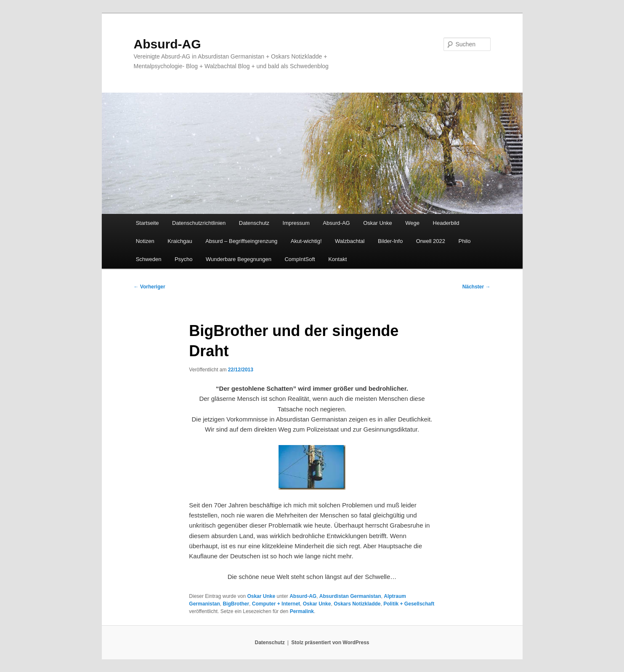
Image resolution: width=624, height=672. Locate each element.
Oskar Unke (378, 223)
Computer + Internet (276, 604)
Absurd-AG (167, 44)
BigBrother (236, 604)
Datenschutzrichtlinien (199, 223)
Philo (465, 241)
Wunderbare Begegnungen (239, 259)
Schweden (149, 259)
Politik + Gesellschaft (409, 604)
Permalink (302, 611)
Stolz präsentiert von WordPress (330, 643)
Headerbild (446, 223)
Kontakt (337, 259)
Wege (412, 223)
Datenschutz (254, 223)
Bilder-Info (390, 241)
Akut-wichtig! (306, 241)
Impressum (296, 223)
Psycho (184, 259)
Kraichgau (180, 241)
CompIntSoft (300, 259)
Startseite (147, 223)
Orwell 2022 (431, 241)
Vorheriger (150, 287)
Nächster (477, 287)
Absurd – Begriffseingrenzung (241, 241)
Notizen (145, 241)
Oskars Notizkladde (357, 604)
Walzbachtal (350, 241)
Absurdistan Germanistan (350, 596)
